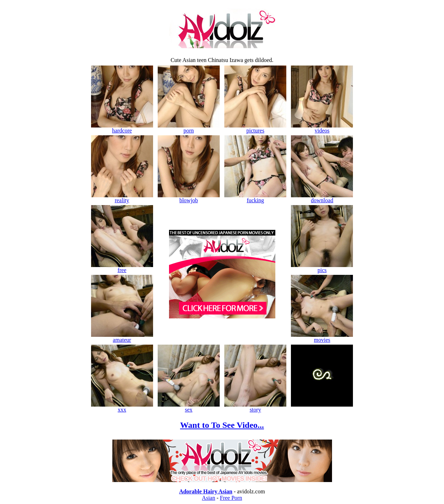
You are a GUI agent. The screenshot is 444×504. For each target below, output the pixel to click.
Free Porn (231, 498)
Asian (209, 498)
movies (322, 337)
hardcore (122, 128)
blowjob (189, 198)
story (255, 407)
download (322, 198)
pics (322, 268)
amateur (122, 337)
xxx (122, 407)
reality (122, 198)
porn (189, 128)
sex (189, 407)
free (122, 268)
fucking (255, 198)
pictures (255, 128)
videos (322, 128)
